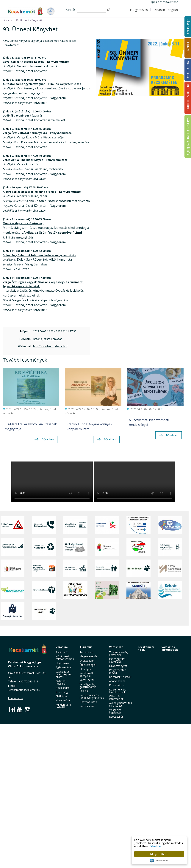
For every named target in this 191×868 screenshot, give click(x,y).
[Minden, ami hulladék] (44, 547)
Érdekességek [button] (88, 665)
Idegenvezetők (88, 656)
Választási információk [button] (116, 697)
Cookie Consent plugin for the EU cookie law (159, 861)
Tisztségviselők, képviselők (119, 654)
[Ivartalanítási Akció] (44, 611)
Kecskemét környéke (86, 674)
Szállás (84, 691)
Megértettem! (159, 854)
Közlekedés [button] (63, 688)
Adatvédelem (117, 681)
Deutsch (159, 10)
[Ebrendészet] (138, 568)
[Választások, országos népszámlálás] (138, 547)
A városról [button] (62, 652)
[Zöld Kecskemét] (13, 590)
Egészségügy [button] (64, 667)
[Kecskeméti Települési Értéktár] (75, 568)
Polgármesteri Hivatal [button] (118, 671)
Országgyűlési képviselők (118, 660)
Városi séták (87, 680)
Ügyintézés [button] (62, 663)
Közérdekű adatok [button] (120, 677)
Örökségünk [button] (87, 661)
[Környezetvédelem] (44, 590)
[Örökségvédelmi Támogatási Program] (75, 547)
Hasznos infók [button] (88, 702)
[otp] (107, 590)
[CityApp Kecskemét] (13, 568)
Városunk (62, 647)
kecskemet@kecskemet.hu (24, 690)
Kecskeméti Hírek (146, 648)
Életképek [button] (62, 696)
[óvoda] (75, 590)
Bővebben (156, 846)
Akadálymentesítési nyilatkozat (121, 704)
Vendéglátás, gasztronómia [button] (88, 686)
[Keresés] (91, 10)
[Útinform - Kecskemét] (13, 525)
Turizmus (86, 647)
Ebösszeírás (116, 717)
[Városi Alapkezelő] (170, 568)
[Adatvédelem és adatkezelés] (75, 525)
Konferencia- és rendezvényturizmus (92, 696)
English (173, 10)
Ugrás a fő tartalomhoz (164, 2)
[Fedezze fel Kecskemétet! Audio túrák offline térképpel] (44, 568)
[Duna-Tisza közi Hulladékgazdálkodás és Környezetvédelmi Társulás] (13, 547)
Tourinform (87, 652)
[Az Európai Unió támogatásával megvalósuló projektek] (138, 525)
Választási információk (170, 648)
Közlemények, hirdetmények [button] (118, 691)
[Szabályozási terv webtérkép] (170, 547)
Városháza (116, 647)
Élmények (85, 669)
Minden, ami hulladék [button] (63, 706)
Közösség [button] (62, 692)
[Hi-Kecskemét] (170, 525)
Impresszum (15, 698)
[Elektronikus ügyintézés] (107, 525)
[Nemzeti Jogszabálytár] (107, 547)
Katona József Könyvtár (47, 339)
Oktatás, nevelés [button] (61, 682)
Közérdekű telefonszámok (65, 658)
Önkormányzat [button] (118, 666)
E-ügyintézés (139, 10)
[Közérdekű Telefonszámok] (44, 525)
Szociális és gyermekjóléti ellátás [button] (64, 674)
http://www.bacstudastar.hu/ (50, 346)
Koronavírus (63, 700)
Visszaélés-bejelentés (116, 711)
